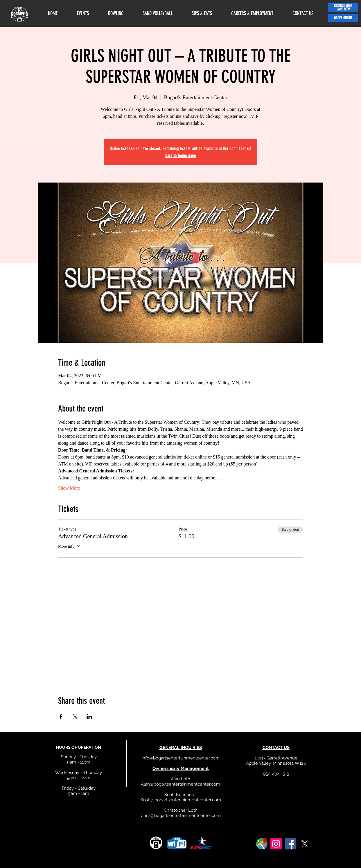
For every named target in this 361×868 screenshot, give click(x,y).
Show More (69, 488)
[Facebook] (290, 844)
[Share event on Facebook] (61, 717)
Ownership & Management (181, 768)
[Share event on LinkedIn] (89, 717)
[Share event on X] (75, 717)
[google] (262, 844)
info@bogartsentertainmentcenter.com (181, 758)
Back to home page (181, 155)
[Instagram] (276, 844)
